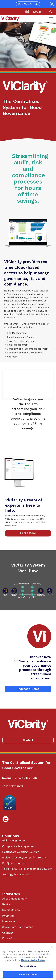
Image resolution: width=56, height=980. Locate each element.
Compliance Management (19, 846)
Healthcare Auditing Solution (21, 852)
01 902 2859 (22, 778)
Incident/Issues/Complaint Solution (25, 858)
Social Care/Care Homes (18, 927)
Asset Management (15, 899)
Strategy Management (17, 874)
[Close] (52, 947)
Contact (28, 740)
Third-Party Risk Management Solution (27, 869)
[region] (28, 961)
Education (9, 938)
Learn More (28, 533)
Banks (6, 904)
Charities (8, 933)
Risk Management (14, 841)
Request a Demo (28, 689)
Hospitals (8, 916)
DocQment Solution (15, 863)
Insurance (9, 921)
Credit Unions (11, 910)
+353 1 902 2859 (13, 786)
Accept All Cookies (28, 974)
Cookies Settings (28, 966)
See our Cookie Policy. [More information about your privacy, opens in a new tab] (33, 960)
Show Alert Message (28, 4)
